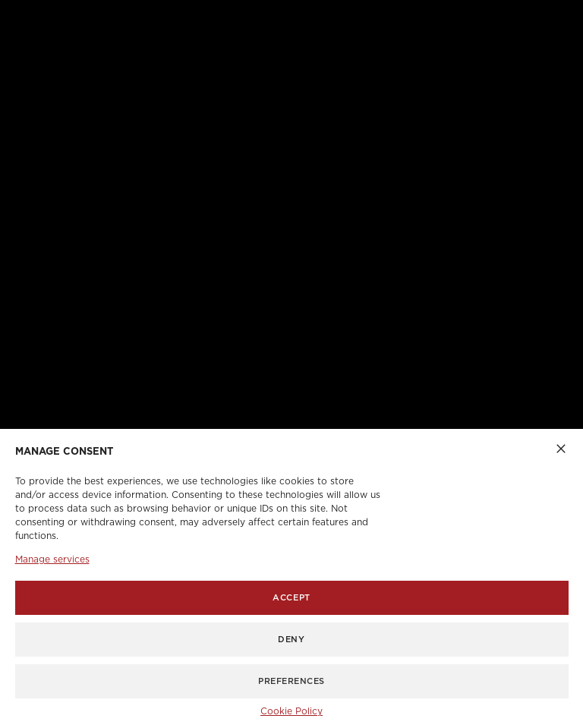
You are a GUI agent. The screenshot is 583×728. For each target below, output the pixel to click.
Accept (291, 598)
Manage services (52, 559)
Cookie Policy (291, 711)
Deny (291, 640)
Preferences (291, 681)
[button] (561, 448)
